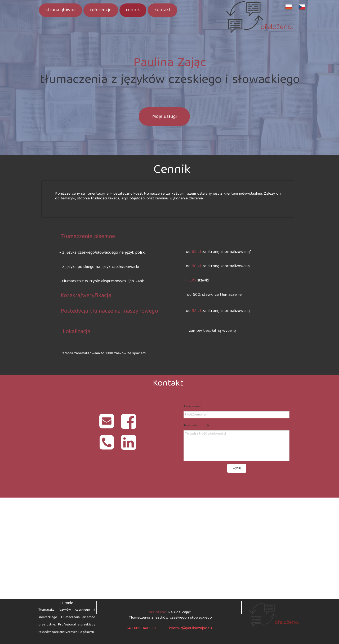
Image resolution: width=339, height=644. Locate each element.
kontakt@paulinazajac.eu (190, 628)
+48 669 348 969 (141, 628)
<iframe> (169, 548)
